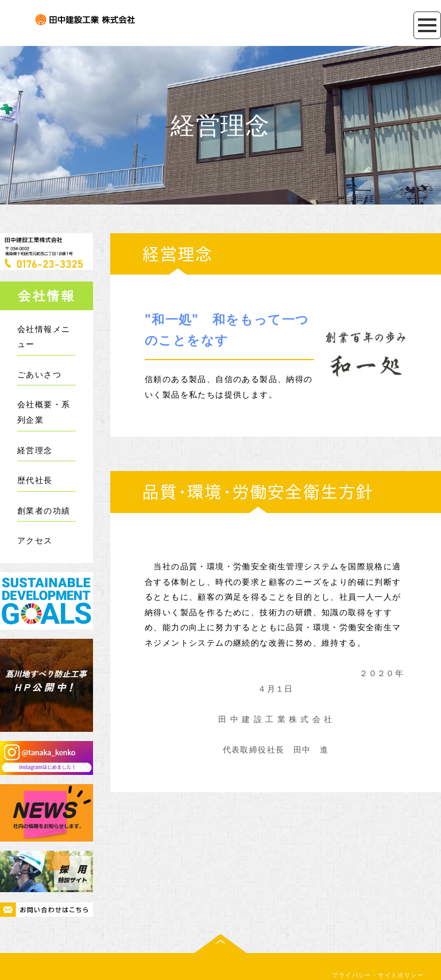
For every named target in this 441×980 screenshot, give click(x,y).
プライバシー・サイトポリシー (378, 946)
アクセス (35, 540)
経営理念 (35, 450)
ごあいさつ (39, 374)
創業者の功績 (44, 510)
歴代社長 (35, 480)
